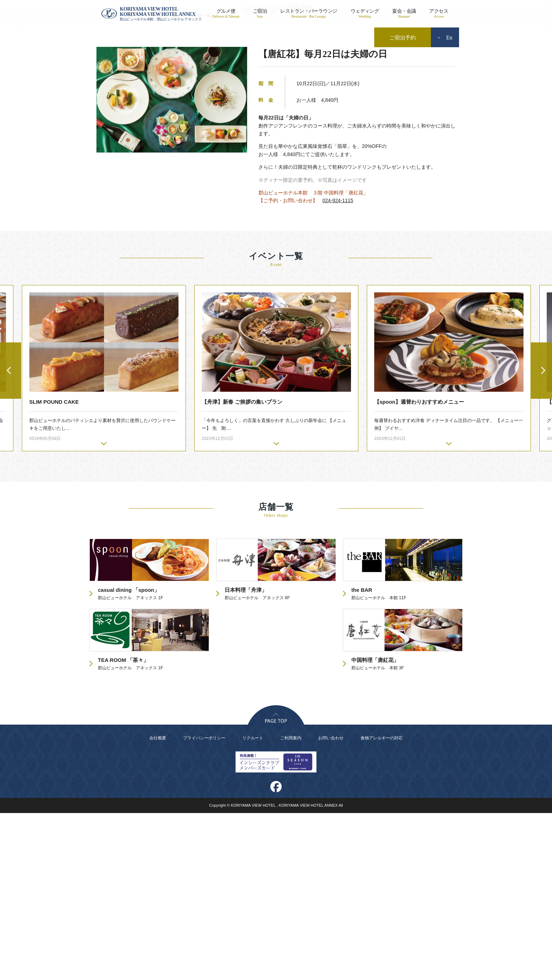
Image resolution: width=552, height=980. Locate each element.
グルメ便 (226, 13)
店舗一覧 (202, 182)
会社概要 (158, 905)
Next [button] (541, 538)
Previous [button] (11, 538)
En (445, 38)
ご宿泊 (260, 13)
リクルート (253, 905)
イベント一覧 (163, 182)
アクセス (439, 13)
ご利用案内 (291, 905)
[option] (276, 535)
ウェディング (365, 13)
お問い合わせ (331, 905)
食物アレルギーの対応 (382, 905)
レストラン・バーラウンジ (309, 13)
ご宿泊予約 (403, 38)
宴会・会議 (404, 13)
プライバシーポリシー (204, 905)
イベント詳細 (119, 182)
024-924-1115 (338, 367)
